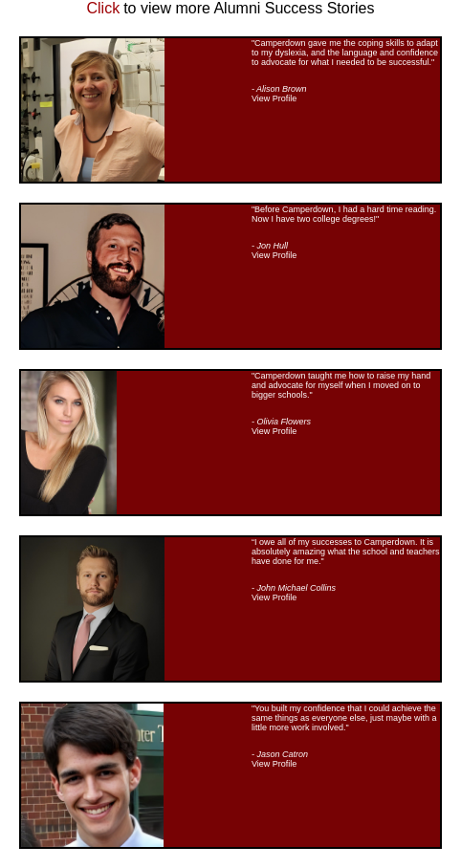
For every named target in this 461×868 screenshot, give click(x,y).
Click (104, 8)
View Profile (274, 98)
